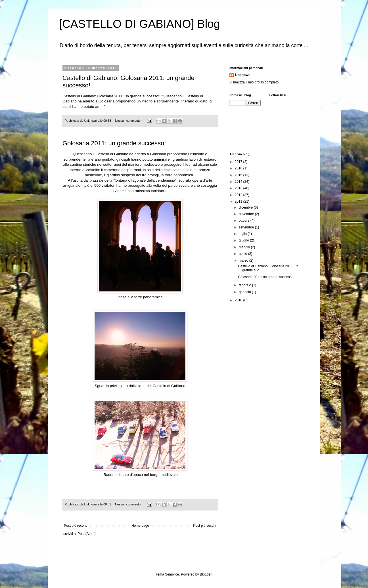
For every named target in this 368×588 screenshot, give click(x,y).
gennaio (245, 292)
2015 (239, 175)
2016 (239, 168)
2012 (239, 195)
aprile (243, 254)
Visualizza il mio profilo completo (254, 82)
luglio (243, 234)
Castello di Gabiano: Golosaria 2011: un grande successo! (111, 96)
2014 (239, 182)
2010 (239, 300)
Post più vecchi (205, 526)
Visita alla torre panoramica (140, 297)
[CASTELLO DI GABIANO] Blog (140, 24)
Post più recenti (76, 526)
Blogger (206, 574)
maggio (245, 247)
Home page (140, 526)
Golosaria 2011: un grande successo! (114, 143)
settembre (247, 227)
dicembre (246, 207)
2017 (239, 162)
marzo (244, 261)
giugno (244, 240)
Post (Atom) (86, 534)
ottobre (245, 220)
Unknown (243, 75)
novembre (247, 214)
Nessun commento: (129, 121)
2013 (239, 188)
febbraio (245, 285)
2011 (239, 201)
